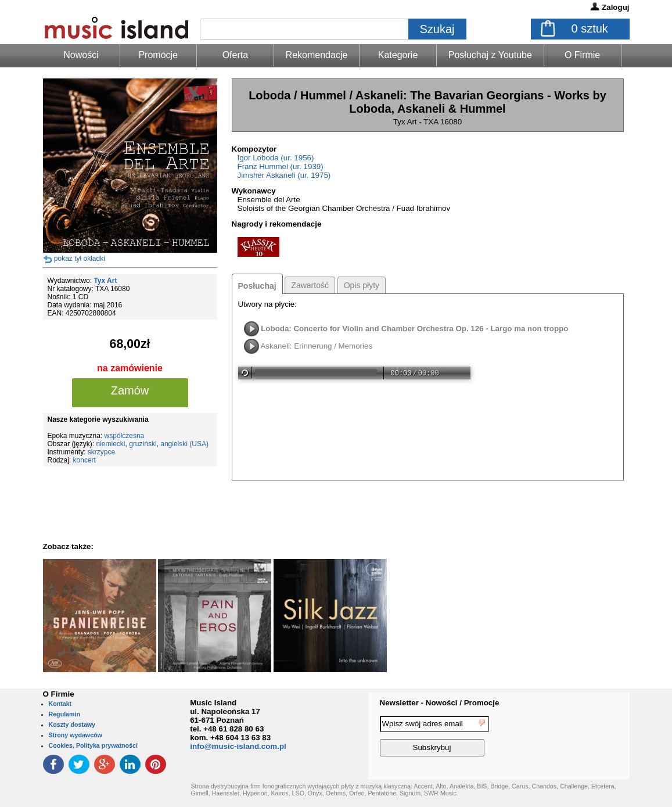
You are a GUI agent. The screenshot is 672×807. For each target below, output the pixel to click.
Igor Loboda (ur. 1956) (276, 158)
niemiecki (111, 444)
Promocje (158, 55)
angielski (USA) (184, 444)
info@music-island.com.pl (238, 746)
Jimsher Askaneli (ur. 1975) (284, 175)
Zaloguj (615, 7)
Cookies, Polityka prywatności (93, 745)
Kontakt (60, 704)
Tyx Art (105, 281)
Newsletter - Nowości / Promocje (440, 703)
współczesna (125, 436)
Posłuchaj (257, 286)
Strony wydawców (76, 735)
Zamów (130, 390)
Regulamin (64, 714)
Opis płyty (362, 285)
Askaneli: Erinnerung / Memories (316, 346)
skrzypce (101, 452)
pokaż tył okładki (80, 259)
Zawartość (310, 285)
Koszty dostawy (72, 724)
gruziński (143, 444)
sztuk (590, 28)
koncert (85, 460)
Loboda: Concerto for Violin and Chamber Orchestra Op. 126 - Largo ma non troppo (414, 329)
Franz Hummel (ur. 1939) (281, 166)
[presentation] (582, 738)
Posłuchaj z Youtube (490, 55)
